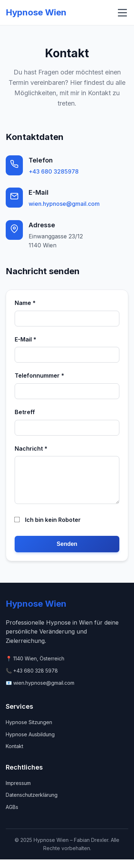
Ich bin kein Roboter (48, 528)
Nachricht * (31, 448)
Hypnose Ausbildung (30, 743)
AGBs (12, 816)
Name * (25, 303)
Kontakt (14, 755)
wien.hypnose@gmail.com (64, 204)
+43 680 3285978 (54, 171)
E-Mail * (26, 339)
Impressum (18, 792)
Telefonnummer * (39, 375)
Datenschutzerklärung (32, 803)
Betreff (25, 412)
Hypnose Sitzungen (29, 731)
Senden (67, 552)
